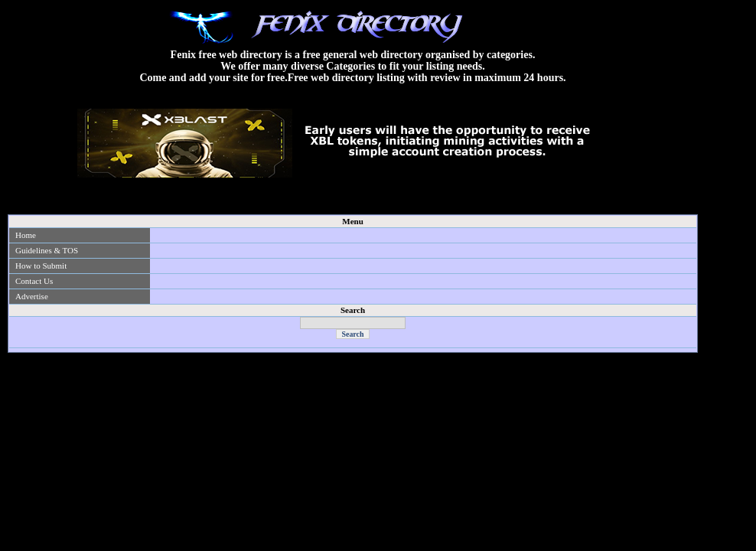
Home (26, 235)
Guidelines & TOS (47, 250)
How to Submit (41, 266)
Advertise (32, 296)
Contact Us (34, 281)
